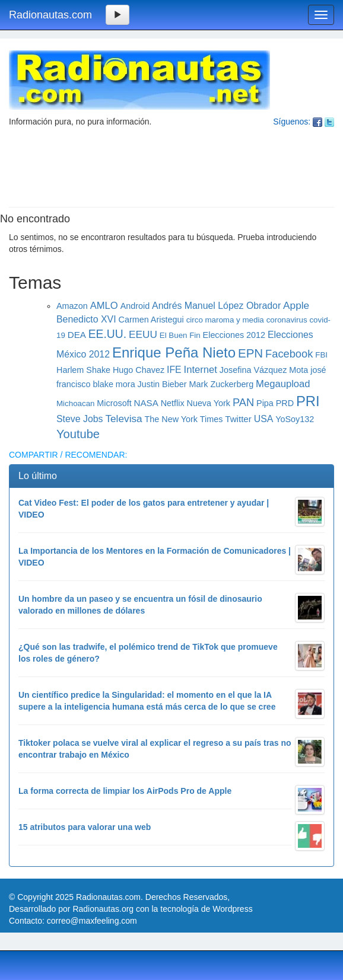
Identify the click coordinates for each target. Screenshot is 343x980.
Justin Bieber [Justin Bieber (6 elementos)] (162, 384)
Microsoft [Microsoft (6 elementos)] (114, 403)
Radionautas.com (50, 15)
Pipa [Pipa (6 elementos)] (265, 403)
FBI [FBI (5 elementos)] (321, 355)
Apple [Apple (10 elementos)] (296, 305)
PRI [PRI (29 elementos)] (308, 401)
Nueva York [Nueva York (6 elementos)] (209, 403)
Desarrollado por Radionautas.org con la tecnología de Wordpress (131, 909)
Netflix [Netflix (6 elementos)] (173, 403)
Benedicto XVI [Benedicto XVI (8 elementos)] (86, 319)
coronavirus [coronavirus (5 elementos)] (287, 320)
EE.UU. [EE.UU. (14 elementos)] (107, 334)
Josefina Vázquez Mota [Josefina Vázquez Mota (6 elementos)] (264, 370)
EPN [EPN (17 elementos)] (250, 353)
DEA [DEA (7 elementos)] (77, 335)
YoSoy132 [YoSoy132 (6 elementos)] (295, 419)
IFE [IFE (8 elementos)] (174, 370)
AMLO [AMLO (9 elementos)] (104, 306)
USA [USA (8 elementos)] (264, 419)
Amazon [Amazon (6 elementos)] (72, 306)
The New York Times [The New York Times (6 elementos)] (184, 419)
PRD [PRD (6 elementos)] (285, 403)
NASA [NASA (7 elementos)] (146, 403)
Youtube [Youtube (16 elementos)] (78, 434)
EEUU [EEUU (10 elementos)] (143, 334)
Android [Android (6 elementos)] (135, 306)
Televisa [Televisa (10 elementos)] (123, 419)
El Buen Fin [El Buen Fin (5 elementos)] (180, 335)
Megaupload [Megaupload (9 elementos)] (283, 384)
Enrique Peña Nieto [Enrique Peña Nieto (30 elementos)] (174, 352)
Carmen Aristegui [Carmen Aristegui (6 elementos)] (151, 320)
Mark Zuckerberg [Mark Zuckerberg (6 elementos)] (222, 384)
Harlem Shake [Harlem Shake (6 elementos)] (83, 370)
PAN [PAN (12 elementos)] (243, 402)
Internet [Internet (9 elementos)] (201, 370)
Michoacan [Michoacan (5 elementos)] (75, 403)
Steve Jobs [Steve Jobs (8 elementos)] (80, 419)
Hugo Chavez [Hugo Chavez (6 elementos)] (139, 370)
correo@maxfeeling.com (92, 921)
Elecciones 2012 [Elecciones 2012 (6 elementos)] (234, 335)
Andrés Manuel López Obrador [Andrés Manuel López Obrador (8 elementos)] (216, 306)
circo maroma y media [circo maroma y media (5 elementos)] (225, 320)
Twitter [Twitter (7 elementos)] (238, 419)
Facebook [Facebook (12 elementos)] (289, 354)
